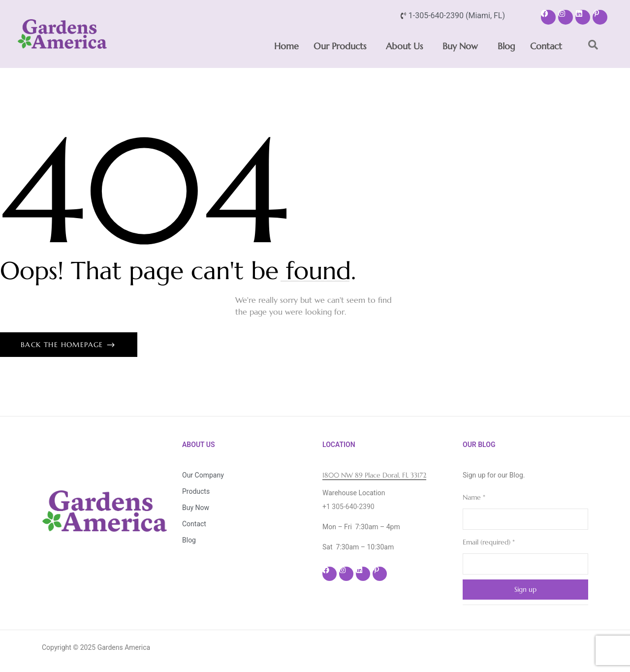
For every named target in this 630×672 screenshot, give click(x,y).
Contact (546, 46)
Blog (506, 46)
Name (474, 497)
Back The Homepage (63, 345)
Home (286, 46)
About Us (404, 46)
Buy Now (460, 46)
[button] (342, 46)
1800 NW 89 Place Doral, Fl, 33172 (374, 475)
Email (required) (489, 542)
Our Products (340, 46)
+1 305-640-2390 (348, 507)
